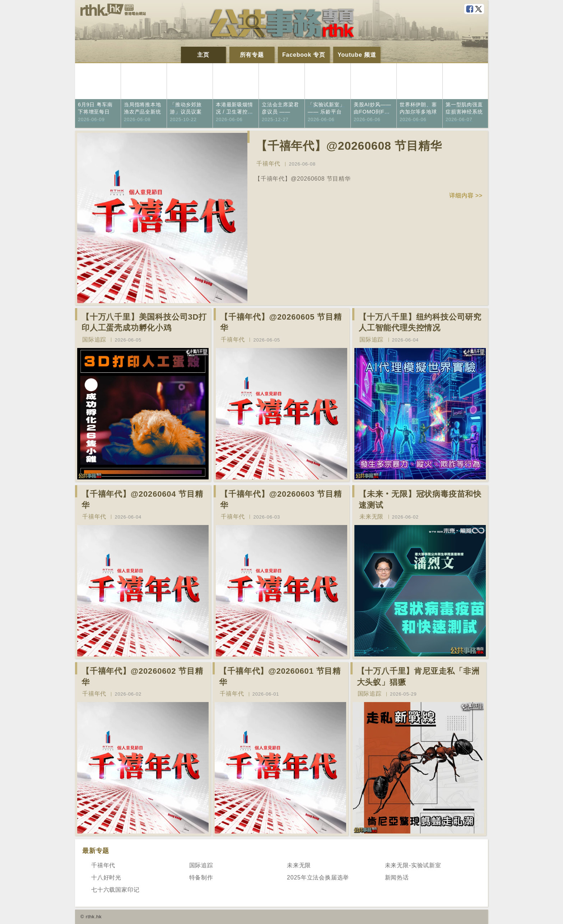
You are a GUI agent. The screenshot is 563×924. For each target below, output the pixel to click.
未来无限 (371, 517)
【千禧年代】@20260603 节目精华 (281, 500)
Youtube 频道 (357, 55)
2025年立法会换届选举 (318, 877)
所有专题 (252, 55)
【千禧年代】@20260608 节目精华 (349, 146)
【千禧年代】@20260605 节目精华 (281, 322)
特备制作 (201, 877)
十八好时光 (106, 877)
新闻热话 (397, 877)
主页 (203, 55)
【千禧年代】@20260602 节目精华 (142, 677)
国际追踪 (94, 340)
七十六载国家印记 (115, 890)
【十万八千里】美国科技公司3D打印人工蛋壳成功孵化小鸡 (144, 322)
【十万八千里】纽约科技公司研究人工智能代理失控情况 (420, 322)
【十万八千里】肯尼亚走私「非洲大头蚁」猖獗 (418, 677)
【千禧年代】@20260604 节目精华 (142, 500)
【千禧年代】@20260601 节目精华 (280, 677)
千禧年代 (268, 164)
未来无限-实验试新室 (413, 865)
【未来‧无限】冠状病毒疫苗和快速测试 (420, 500)
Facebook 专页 (304, 55)
